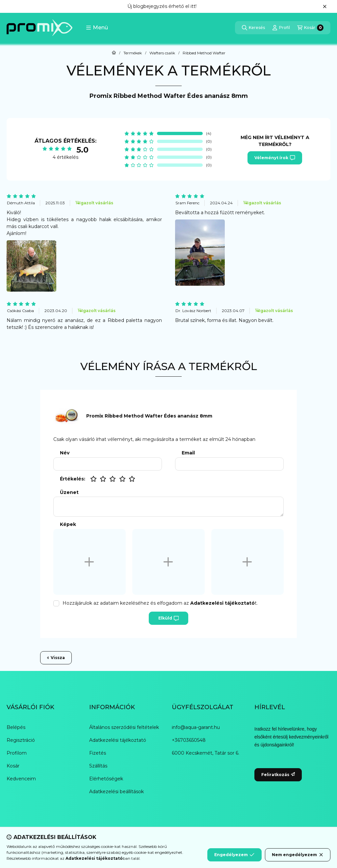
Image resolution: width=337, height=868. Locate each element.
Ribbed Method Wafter (204, 53)
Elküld (168, 618)
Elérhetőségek (106, 779)
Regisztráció (21, 740)
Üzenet (69, 492)
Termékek (133, 53)
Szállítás (98, 766)
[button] (97, 28)
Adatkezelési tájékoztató (118, 740)
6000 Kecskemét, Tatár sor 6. (206, 753)
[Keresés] (253, 28)
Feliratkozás (278, 775)
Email (188, 453)
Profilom (17, 753)
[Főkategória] (114, 53)
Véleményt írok (275, 158)
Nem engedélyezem (298, 855)
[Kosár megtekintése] (310, 28)
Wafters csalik (162, 53)
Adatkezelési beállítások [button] (117, 792)
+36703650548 (189, 740)
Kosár (13, 766)
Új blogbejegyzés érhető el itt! (162, 6)
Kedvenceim (21, 779)
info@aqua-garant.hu (196, 727)
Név (65, 453)
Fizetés (98, 753)
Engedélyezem (234, 855)
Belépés (16, 727)
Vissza (56, 658)
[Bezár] (325, 7)
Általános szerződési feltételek (124, 727)
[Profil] (281, 28)
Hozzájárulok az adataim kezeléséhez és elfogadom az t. (160, 603)
